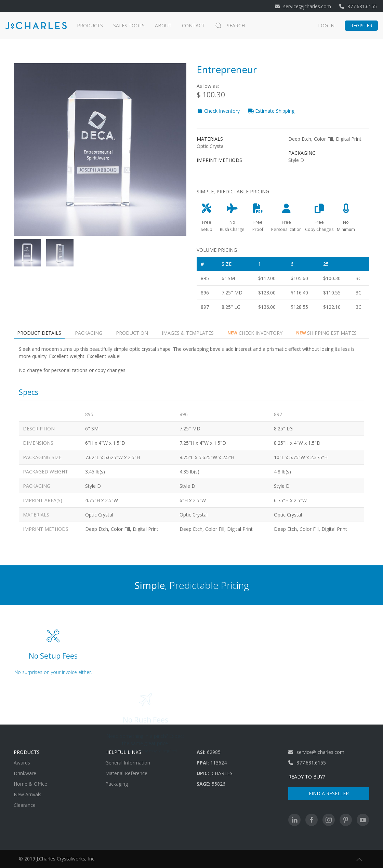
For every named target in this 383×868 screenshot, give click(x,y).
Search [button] (230, 26)
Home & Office (30, 784)
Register (361, 25)
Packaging (117, 784)
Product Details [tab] (39, 333)
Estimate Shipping (271, 111)
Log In (326, 25)
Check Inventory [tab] (255, 333)
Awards (22, 763)
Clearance (25, 805)
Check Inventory (218, 111)
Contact (193, 25)
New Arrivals (28, 794)
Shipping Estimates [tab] (327, 333)
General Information (128, 763)
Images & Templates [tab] (188, 333)
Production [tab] (132, 333)
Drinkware (25, 773)
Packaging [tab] (89, 333)
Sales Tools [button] (129, 25)
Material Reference (126, 773)
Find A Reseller (329, 793)
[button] (359, 859)
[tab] (27, 253)
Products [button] (90, 25)
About (163, 25)
